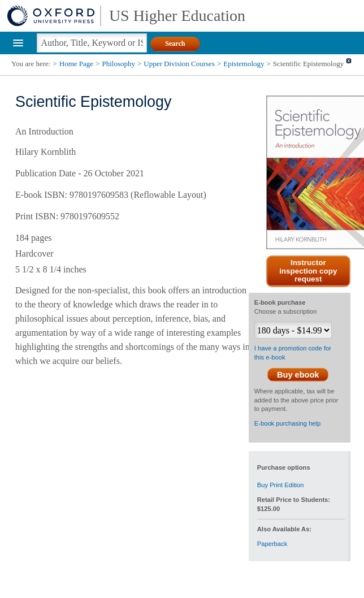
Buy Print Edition (281, 485)
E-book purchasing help (288, 423)
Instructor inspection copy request (308, 271)
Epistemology (244, 64)
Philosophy (118, 64)
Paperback (272, 544)
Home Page (76, 64)
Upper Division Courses (179, 64)
